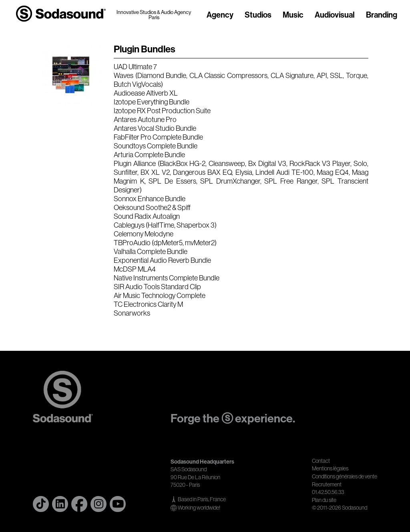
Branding (382, 15)
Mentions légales (330, 468)
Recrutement (327, 484)
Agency (220, 15)
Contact (321, 461)
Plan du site (324, 500)
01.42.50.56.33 (328, 492)
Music (293, 15)
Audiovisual (335, 15)
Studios (258, 15)
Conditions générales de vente (345, 476)
